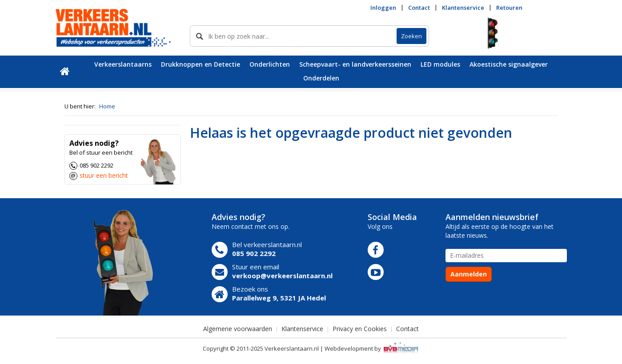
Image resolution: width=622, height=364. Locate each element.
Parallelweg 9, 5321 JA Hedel (279, 298)
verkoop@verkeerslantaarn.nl (282, 276)
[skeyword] (293, 36)
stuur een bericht (104, 176)
